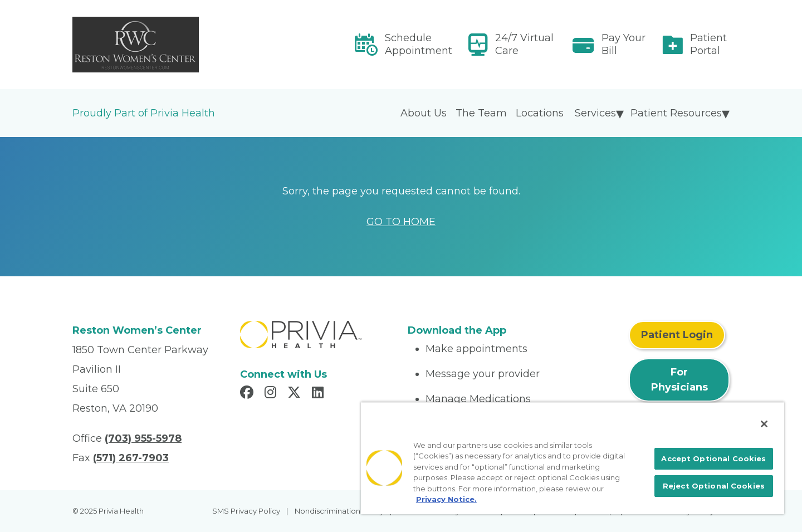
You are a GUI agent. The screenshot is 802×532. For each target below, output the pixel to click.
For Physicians (679, 380)
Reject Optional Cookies (714, 486)
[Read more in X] (296, 394)
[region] (573, 458)
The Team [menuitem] (481, 113)
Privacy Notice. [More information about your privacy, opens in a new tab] (446, 499)
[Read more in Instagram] (272, 394)
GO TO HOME (401, 222)
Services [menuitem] (595, 113)
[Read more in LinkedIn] (319, 394)
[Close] (764, 424)
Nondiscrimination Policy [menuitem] (339, 511)
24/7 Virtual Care (524, 44)
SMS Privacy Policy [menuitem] (246, 511)
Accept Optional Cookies (713, 458)
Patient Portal (708, 44)
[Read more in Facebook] (248, 394)
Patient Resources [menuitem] (676, 113)
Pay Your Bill (623, 44)
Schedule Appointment (419, 44)
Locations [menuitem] (540, 113)
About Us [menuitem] (424, 113)
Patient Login (677, 335)
